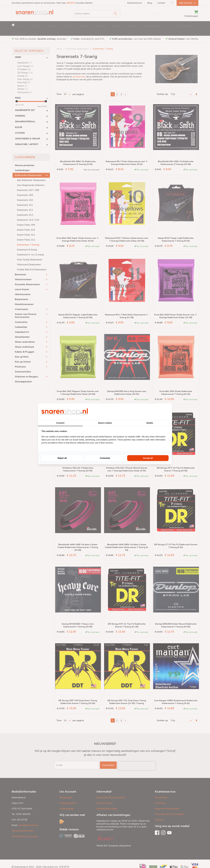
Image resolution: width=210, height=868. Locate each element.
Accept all (148, 458)
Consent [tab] (60, 423)
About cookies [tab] (105, 423)
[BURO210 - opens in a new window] (158, 412)
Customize (105, 458)
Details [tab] (150, 423)
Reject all (62, 458)
